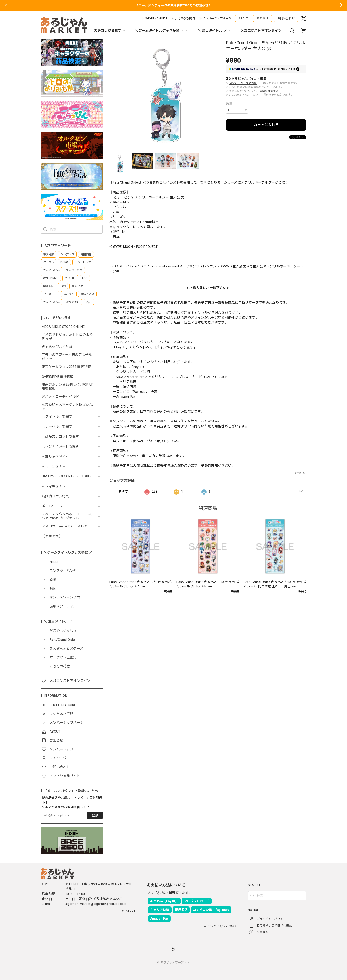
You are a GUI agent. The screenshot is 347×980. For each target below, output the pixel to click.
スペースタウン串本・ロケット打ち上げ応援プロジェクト (67, 516)
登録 (95, 815)
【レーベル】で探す (57, 427)
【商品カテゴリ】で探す (61, 437)
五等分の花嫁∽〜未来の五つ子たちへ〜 (67, 357)
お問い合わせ (286, 18)
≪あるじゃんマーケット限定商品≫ (67, 407)
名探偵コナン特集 (55, 496)
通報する (300, 473)
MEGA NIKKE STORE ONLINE (63, 327)
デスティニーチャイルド (61, 397)
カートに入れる (266, 125)
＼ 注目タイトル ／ (215, 31)
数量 (229, 104)
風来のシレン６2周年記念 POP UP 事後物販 (68, 387)
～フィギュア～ (54, 486)
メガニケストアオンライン (261, 31)
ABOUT (243, 18)
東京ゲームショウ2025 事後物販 (68, 367)
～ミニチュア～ (54, 466)
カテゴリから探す (110, 31)
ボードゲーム (52, 506)
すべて (123, 492)
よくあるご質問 (185, 18)
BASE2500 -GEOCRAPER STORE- (67, 476)
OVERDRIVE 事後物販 (58, 377)
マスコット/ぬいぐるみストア (65, 526)
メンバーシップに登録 (243, 83)
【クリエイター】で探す (61, 446)
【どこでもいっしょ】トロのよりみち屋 (67, 337)
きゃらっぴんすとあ (57, 347)
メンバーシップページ (217, 18)
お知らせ (262, 18)
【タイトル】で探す (57, 417)
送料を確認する (269, 91)
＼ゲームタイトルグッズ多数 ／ (162, 31)
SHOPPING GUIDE (156, 18)
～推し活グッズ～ (55, 456)
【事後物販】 (52, 536)
